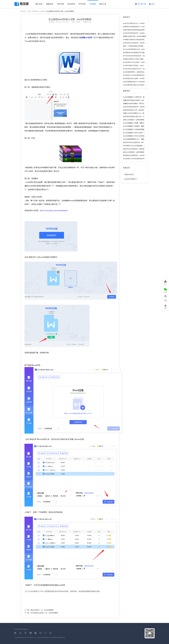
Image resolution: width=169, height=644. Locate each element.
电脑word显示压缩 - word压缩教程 (135, 36)
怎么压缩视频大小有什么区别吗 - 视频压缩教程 (134, 136)
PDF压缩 (60, 4)
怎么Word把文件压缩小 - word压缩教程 (134, 66)
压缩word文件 (129, 174)
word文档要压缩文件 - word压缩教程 (135, 82)
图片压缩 (39, 4)
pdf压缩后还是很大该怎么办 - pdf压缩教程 (134, 117)
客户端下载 (140, 4)
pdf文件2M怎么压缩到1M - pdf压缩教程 (134, 143)
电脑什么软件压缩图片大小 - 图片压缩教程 (134, 114)
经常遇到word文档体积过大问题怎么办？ (135, 53)
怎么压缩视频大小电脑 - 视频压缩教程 (134, 123)
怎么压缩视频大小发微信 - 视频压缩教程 (134, 127)
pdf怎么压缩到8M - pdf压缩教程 (134, 152)
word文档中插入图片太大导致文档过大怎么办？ (135, 85)
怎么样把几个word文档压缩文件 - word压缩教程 (134, 76)
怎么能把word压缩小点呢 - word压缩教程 (60, 11)
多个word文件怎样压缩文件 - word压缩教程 (135, 56)
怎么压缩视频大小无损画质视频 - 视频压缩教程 (134, 130)
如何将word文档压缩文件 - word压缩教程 (135, 27)
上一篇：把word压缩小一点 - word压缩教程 (39, 610)
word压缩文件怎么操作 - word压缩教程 (135, 79)
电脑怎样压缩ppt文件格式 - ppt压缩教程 (134, 101)
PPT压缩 (82, 4)
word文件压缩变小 (131, 179)
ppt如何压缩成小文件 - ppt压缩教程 (134, 110)
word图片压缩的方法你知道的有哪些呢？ (135, 40)
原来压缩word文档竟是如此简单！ (135, 30)
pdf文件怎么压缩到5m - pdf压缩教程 (134, 149)
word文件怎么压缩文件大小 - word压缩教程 (135, 69)
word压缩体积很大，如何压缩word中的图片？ (135, 72)
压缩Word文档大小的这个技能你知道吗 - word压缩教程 (134, 59)
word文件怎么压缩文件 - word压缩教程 (135, 43)
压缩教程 (93, 4)
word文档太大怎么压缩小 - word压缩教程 (135, 63)
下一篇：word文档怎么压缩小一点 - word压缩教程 (41, 613)
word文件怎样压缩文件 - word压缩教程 (135, 33)
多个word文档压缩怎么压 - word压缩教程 (135, 50)
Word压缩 (71, 4)
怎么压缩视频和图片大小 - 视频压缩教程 (134, 140)
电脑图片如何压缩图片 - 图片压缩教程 (134, 104)
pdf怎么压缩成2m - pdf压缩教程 (134, 120)
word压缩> (43, 11)
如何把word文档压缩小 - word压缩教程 (135, 156)
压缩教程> (35, 11)
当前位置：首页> (26, 11)
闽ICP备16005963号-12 (58, 638)
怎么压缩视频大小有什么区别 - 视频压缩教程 (134, 133)
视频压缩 (50, 4)
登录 (152, 4)
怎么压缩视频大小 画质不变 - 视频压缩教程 (135, 97)
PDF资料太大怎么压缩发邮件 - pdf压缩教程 (135, 146)
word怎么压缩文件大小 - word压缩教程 (135, 24)
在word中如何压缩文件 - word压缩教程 (135, 107)
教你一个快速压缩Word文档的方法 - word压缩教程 (134, 46)
